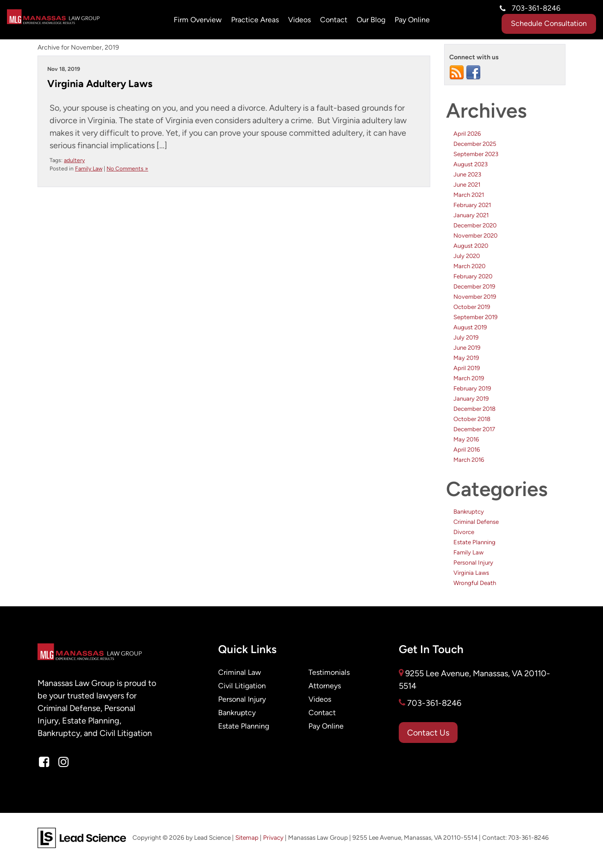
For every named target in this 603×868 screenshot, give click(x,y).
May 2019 (466, 358)
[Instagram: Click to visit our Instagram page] (63, 762)
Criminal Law (240, 672)
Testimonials (329, 672)
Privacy (273, 838)
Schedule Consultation (549, 23)
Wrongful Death (475, 583)
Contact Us (428, 733)
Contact (334, 20)
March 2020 (469, 266)
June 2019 (467, 348)
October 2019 (472, 307)
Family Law (89, 169)
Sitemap (247, 838)
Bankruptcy (469, 512)
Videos (299, 20)
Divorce (464, 532)
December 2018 (474, 409)
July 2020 (467, 256)
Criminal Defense (476, 522)
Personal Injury (473, 563)
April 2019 (467, 368)
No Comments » (127, 169)
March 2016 (469, 460)
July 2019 (466, 337)
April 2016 (467, 450)
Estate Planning (474, 542)
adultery (74, 160)
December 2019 (474, 286)
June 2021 (467, 185)
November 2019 (475, 297)
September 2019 (475, 317)
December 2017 (474, 429)
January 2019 (471, 399)
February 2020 (473, 276)
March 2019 (469, 378)
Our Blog (371, 20)
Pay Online (326, 726)
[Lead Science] (82, 837)
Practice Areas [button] (255, 20)
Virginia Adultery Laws (100, 84)
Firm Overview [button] (198, 20)
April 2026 (467, 134)
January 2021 (471, 215)
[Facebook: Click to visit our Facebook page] (44, 762)
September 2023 (476, 154)
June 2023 (467, 174)
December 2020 (475, 225)
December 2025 (475, 144)
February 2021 (472, 205)
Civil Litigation (242, 686)
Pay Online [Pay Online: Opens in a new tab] (412, 20)
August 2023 (471, 164)
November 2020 (475, 236)
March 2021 (469, 195)
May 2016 (466, 439)
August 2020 (471, 246)
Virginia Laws (471, 573)
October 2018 (472, 419)
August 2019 (470, 327)
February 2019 (472, 388)
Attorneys (325, 686)
